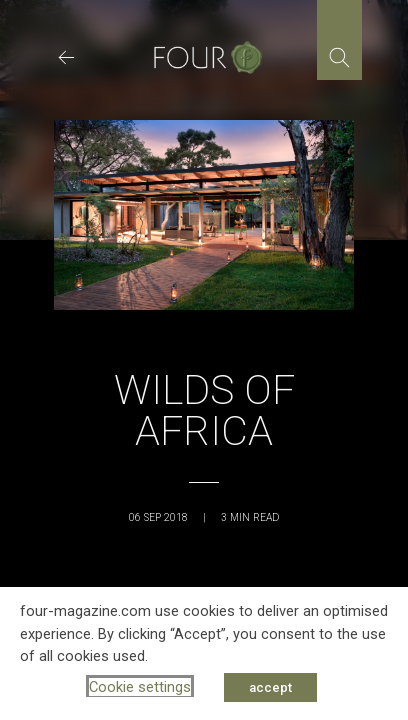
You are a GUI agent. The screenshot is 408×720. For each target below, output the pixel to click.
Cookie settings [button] (140, 687)
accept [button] (270, 687)
